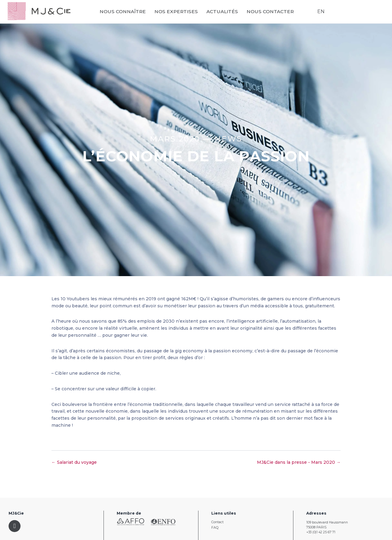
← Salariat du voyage (74, 462)
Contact (217, 522)
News (228, 139)
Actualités (226, 13)
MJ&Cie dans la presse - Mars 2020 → (299, 462)
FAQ (215, 528)
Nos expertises (180, 13)
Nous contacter (274, 13)
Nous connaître (127, 13)
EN (320, 12)
